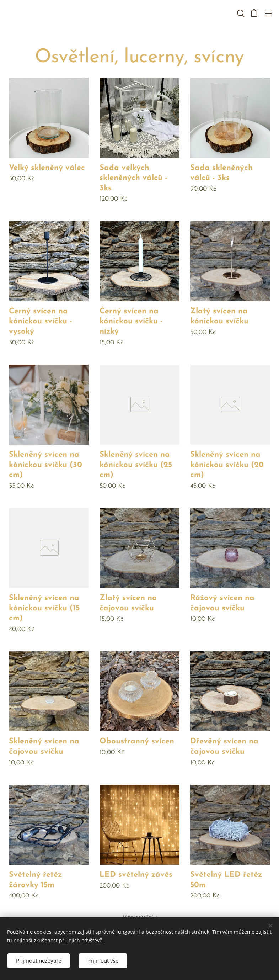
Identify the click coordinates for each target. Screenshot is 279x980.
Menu (268, 14)
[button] (240, 13)
